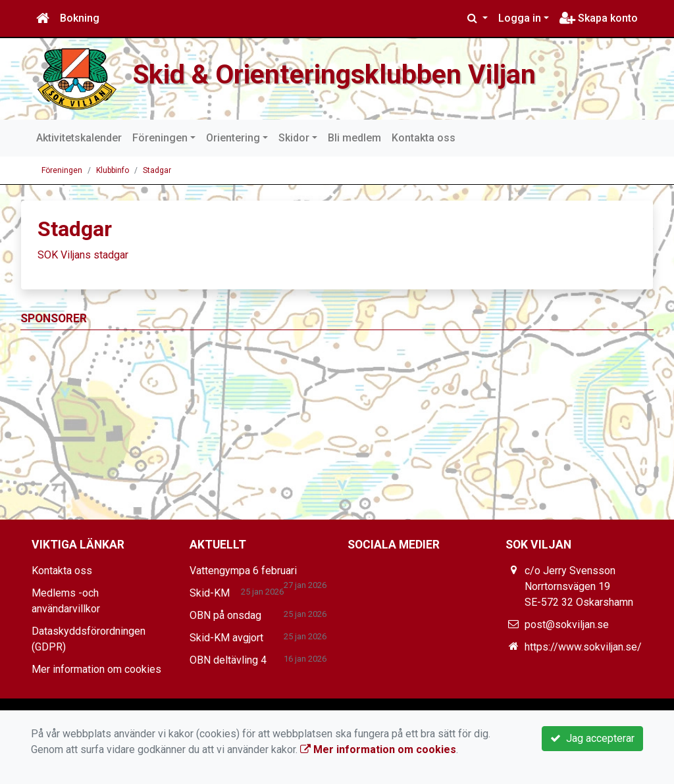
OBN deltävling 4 (228, 660)
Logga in (520, 18)
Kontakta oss (424, 138)
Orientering (233, 138)
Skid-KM (210, 593)
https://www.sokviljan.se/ (583, 647)
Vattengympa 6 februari (243, 571)
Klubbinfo (113, 170)
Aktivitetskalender (79, 138)
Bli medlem (354, 138)
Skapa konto (599, 18)
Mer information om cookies (96, 669)
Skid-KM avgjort (226, 638)
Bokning (80, 18)
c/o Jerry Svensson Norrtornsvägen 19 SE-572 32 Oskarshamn (579, 586)
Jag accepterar (592, 738)
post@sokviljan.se (567, 625)
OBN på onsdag (225, 615)
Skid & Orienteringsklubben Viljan (334, 74)
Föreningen (160, 138)
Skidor (294, 138)
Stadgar (157, 170)
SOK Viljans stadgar (83, 255)
